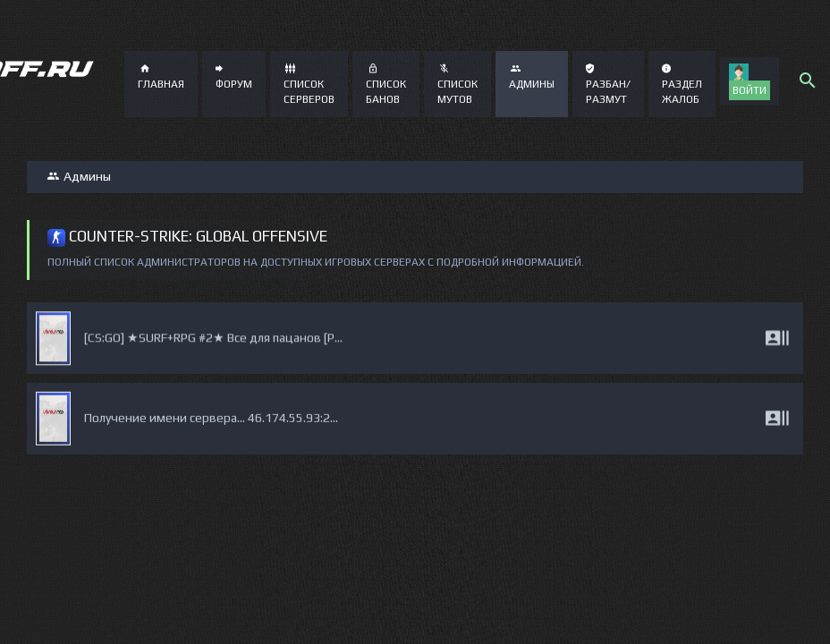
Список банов (386, 85)
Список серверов (309, 85)
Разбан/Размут (608, 85)
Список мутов (457, 85)
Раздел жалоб (682, 85)
